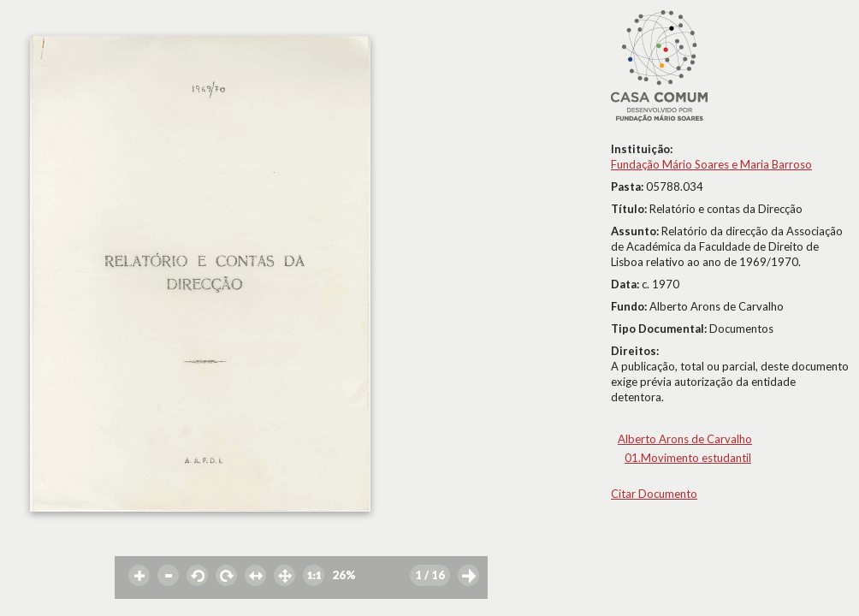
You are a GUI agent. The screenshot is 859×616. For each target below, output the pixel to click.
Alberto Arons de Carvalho (685, 439)
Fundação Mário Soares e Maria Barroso (711, 164)
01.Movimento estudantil (688, 458)
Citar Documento (654, 494)
